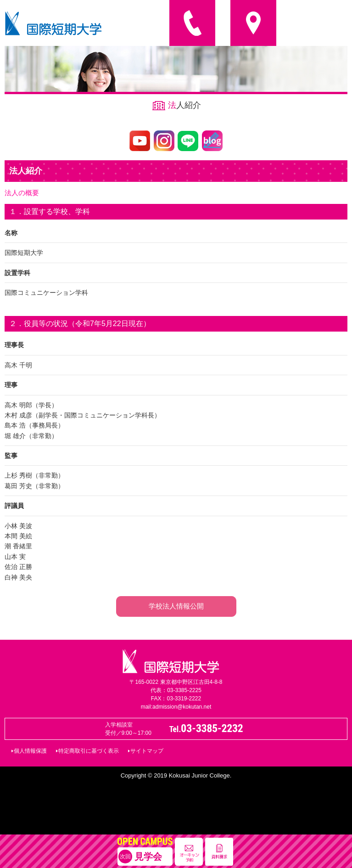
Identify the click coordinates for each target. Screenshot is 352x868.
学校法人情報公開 (176, 606)
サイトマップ (147, 751)
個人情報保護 (30, 751)
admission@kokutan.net (182, 707)
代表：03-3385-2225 (176, 690)
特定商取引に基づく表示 (89, 751)
